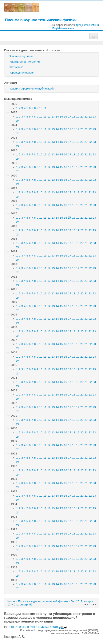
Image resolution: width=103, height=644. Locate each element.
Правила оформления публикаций (31, 89)
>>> (93, 605)
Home (11, 601)
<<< (86, 605)
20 (82, 117)
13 (53, 117)
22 (90, 117)
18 (74, 117)
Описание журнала (21, 56)
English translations (63, 28)
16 (65, 117)
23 (94, 117)
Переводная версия (21, 73)
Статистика (16, 67)
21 (86, 117)
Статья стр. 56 (23, 605)
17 (70, 117)
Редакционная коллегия (24, 62)
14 (57, 117)
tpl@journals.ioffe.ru (88, 25)
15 (61, 117)
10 (41, 108)
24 (18, 121)
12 (49, 117)
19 (78, 117)
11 (45, 108)
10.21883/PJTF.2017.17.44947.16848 (39, 627)
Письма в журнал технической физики (41, 20)
